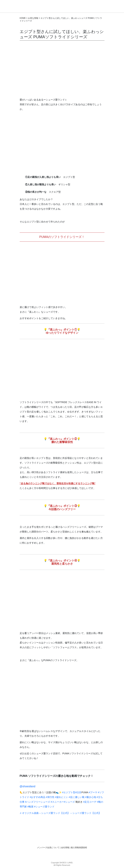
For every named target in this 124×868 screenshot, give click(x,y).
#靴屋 (30, 807)
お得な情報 (33, 18)
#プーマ (93, 792)
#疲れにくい (62, 797)
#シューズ (69, 802)
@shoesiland (28, 786)
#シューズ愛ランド (44, 807)
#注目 (78, 792)
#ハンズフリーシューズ (37, 802)
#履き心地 (91, 797)
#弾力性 (50, 797)
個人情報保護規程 (79, 848)
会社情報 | (66, 848)
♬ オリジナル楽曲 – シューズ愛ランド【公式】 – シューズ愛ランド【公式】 (60, 813)
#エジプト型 (69, 792)
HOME (23, 18)
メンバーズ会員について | (49, 848)
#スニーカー (57, 802)
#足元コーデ (90, 802)
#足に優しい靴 (77, 797)
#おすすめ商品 (37, 797)
